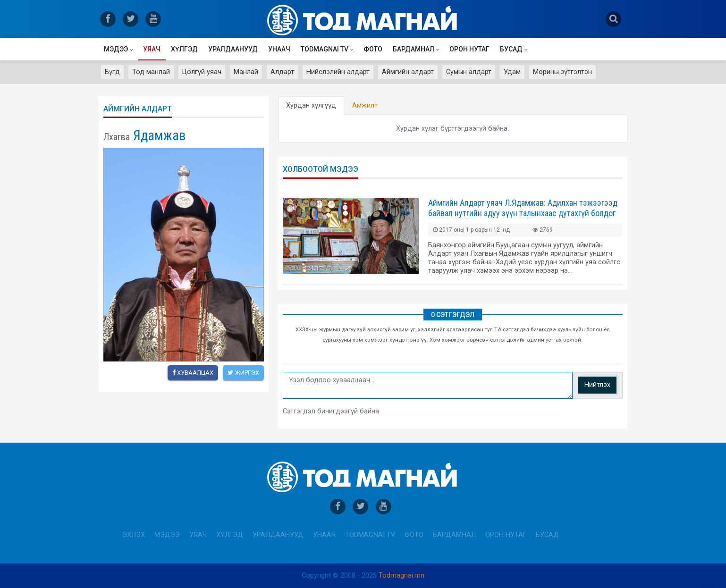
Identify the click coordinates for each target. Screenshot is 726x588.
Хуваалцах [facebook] (193, 373)
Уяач (152, 49)
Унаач (279, 49)
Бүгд (112, 72)
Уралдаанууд (233, 49)
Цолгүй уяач (202, 72)
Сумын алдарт (469, 72)
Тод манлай (151, 72)
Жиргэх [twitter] (243, 373)
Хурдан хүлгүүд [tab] (311, 105)
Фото (373, 49)
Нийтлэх (597, 385)
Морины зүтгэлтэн (562, 72)
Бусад (511, 49)
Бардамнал (414, 49)
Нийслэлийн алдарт (338, 72)
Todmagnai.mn (401, 575)
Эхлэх (134, 535)
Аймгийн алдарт (408, 72)
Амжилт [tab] (365, 105)
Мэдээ (116, 49)
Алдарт (282, 72)
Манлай (246, 72)
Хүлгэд (184, 49)
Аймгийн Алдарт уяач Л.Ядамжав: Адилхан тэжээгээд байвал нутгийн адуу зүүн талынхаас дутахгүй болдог (523, 208)
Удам (512, 72)
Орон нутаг (469, 49)
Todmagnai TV (325, 49)
